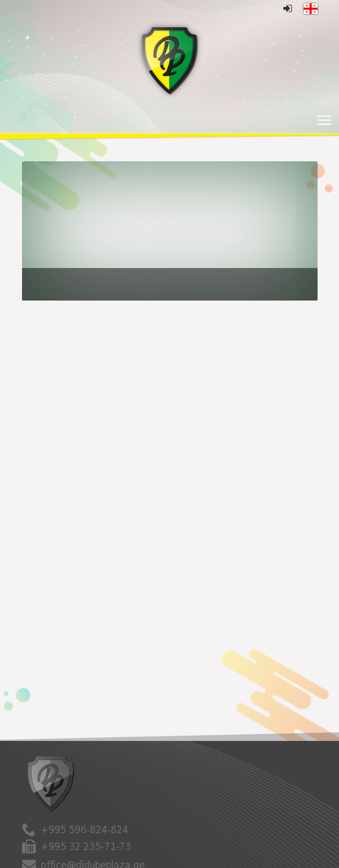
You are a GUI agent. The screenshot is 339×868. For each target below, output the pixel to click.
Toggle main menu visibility (325, 117)
